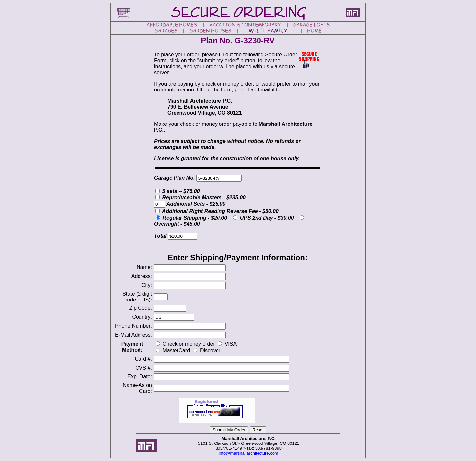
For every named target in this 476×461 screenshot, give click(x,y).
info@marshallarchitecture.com (248, 453)
